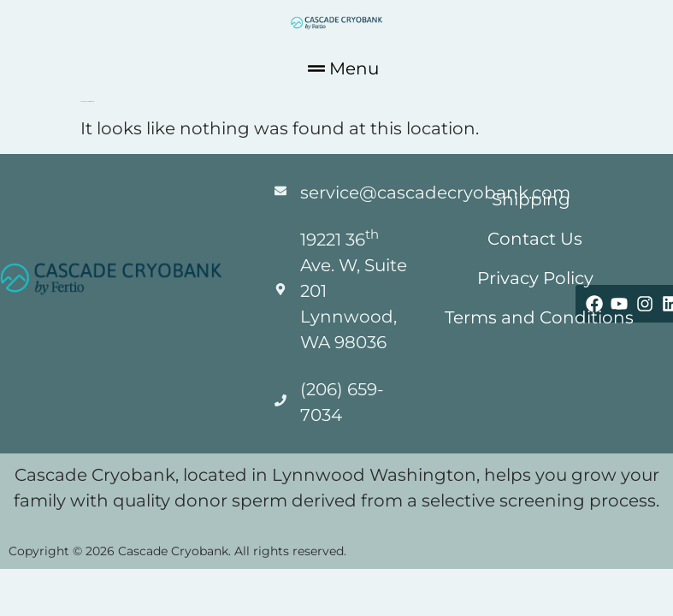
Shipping (531, 199)
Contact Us (536, 239)
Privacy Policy (535, 278)
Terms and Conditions (540, 317)
